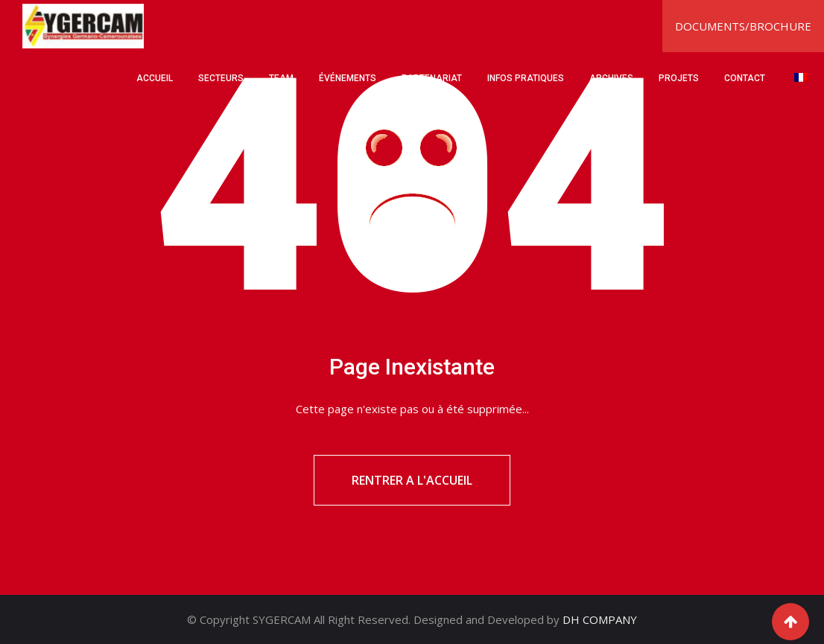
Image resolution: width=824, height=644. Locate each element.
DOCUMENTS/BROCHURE (743, 26)
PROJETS (679, 78)
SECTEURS (221, 78)
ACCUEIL (155, 78)
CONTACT (745, 78)
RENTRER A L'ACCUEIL (412, 480)
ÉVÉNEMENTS (348, 78)
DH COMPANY (600, 619)
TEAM (281, 78)
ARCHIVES (611, 78)
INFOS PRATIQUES (526, 78)
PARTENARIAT (432, 78)
